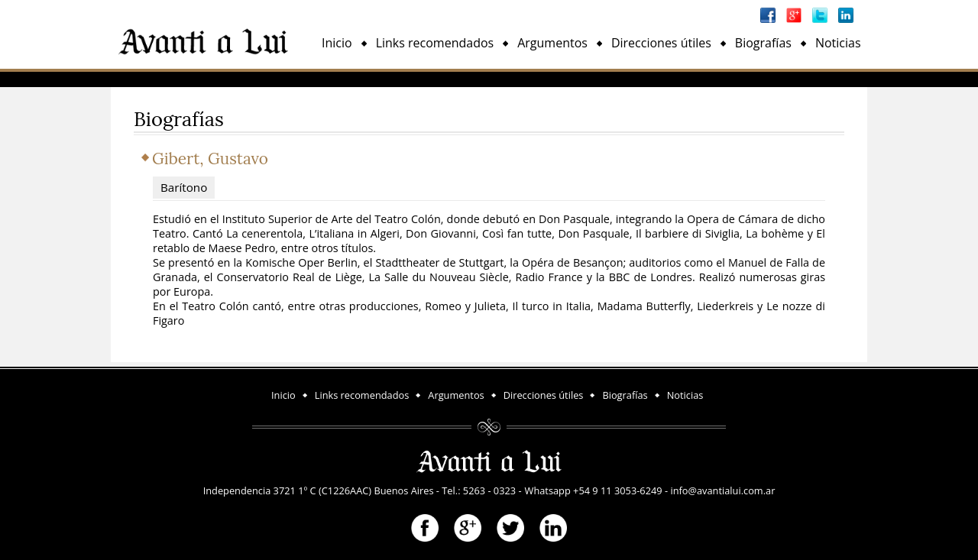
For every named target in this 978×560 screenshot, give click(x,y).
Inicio (337, 43)
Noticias (838, 43)
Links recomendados (435, 43)
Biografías (763, 43)
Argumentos (552, 43)
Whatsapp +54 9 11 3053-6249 (594, 490)
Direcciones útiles (661, 43)
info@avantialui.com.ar (722, 490)
